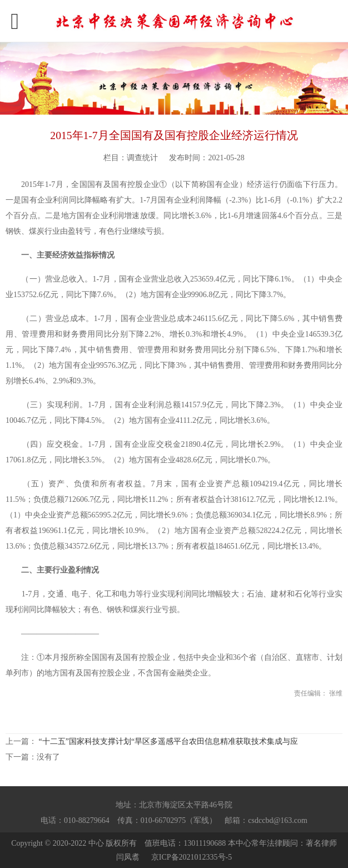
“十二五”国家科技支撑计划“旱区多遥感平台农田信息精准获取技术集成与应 (169, 741)
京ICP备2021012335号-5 (192, 857)
